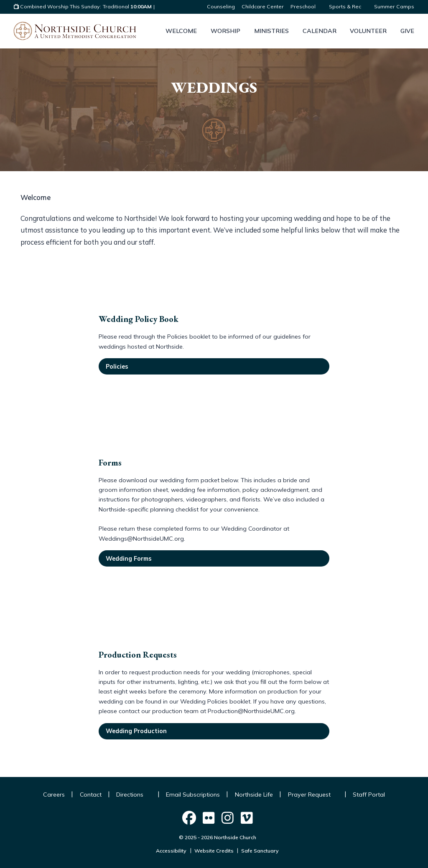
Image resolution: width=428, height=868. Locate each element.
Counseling (221, 6)
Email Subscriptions (193, 795)
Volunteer (368, 31)
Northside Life (254, 795)
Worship (225, 31)
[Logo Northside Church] (75, 31)
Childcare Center (263, 6)
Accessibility (171, 851)
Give (407, 31)
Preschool (306, 6)
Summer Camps (394, 6)
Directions (134, 795)
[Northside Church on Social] (189, 818)
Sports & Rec (348, 6)
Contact (91, 795)
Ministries (271, 31)
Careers (54, 795)
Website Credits (214, 851)
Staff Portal (369, 795)
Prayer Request (313, 795)
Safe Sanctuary (260, 851)
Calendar (320, 31)
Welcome (181, 31)
